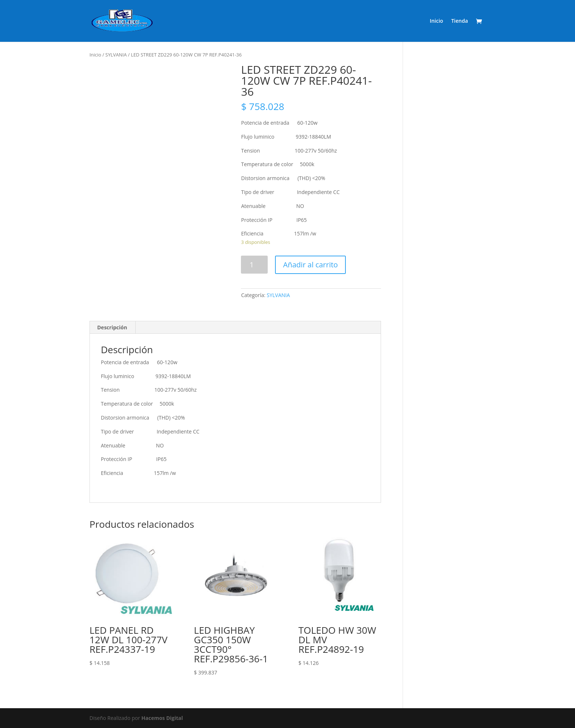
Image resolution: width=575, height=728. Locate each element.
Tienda (459, 21)
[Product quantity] (254, 265)
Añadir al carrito (310, 265)
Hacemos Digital (162, 718)
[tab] (112, 328)
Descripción (112, 327)
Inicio (436, 21)
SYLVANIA (116, 55)
